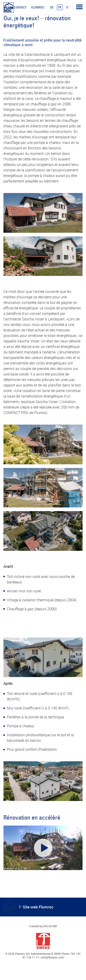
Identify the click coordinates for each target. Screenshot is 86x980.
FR (60, 7)
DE (52, 7)
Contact (20, 7)
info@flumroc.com (52, 957)
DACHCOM (50, 926)
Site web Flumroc (38, 907)
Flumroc (38, 7)
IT (67, 7)
